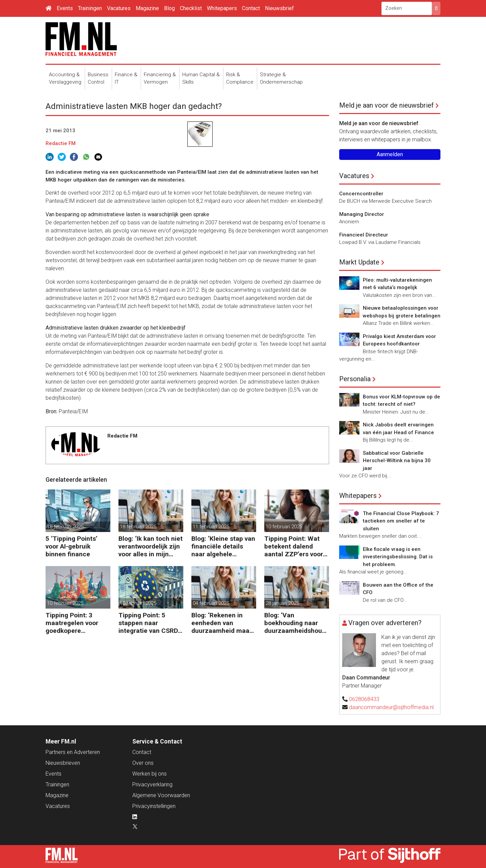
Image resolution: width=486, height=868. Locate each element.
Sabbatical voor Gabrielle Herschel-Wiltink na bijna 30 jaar (397, 461)
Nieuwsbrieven (63, 763)
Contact (251, 8)
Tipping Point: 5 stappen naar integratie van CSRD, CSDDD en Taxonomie (149, 623)
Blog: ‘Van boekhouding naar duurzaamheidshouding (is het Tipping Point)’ (296, 623)
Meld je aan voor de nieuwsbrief (386, 105)
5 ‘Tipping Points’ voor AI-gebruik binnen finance (72, 546)
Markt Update (359, 262)
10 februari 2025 (284, 527)
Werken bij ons (150, 774)
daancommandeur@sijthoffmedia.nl (391, 707)
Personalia (355, 379)
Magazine (147, 8)
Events (65, 8)
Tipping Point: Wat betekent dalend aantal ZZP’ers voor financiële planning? (294, 546)
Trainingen (90, 8)
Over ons (143, 763)
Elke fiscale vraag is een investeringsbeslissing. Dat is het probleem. (398, 557)
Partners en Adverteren (73, 752)
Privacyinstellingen (154, 806)
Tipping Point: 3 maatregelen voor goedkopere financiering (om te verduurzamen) (74, 623)
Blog (169, 8)
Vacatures (119, 8)
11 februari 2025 (211, 527)
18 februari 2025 (65, 527)
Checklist (191, 8)
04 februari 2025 (211, 603)
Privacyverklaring (152, 785)
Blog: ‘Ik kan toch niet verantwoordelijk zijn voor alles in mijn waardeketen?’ (151, 546)
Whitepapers (222, 8)
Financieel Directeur (364, 235)
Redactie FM (61, 143)
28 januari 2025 (282, 603)
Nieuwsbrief (279, 8)
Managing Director (362, 214)
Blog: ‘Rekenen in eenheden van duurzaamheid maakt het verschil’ (223, 623)
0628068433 (364, 699)
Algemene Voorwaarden (161, 795)
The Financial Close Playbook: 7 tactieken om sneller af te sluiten (401, 521)
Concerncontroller (361, 194)
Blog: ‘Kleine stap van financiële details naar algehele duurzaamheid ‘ (223, 546)
